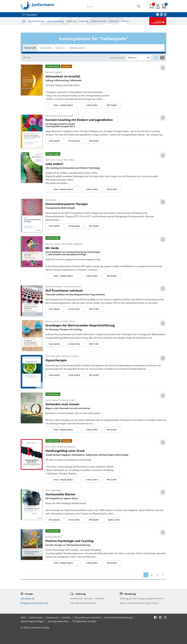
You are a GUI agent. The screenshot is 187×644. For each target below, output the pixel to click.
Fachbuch (71, 21)
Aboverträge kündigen (33, 621)
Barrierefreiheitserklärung (119, 617)
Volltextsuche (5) (77, 48)
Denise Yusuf (66, 116)
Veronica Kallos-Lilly (55, 244)
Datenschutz (36, 617)
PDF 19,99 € (112, 105)
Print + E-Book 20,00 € (63, 105)
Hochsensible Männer (61, 494)
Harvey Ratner (52, 116)
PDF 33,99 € (112, 276)
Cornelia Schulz (68, 321)
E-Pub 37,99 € (74, 309)
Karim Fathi (51, 447)
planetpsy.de (28, 598)
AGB (23, 617)
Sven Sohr (50, 160)
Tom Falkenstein (53, 490)
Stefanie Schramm (70, 356)
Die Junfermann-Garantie (88, 617)
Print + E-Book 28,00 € (63, 430)
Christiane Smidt (67, 400)
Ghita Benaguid (53, 356)
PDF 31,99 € (112, 189)
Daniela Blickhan (53, 537)
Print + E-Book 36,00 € (63, 563)
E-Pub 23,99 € (74, 375)
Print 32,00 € (54, 344)
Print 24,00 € (54, 375)
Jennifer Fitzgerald (74, 244)
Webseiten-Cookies (84, 621)
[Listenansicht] (156, 58)
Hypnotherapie (56, 360)
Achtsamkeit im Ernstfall (63, 76)
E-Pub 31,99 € (92, 189)
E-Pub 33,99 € (92, 276)
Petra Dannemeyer (72, 287)
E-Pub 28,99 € (74, 520)
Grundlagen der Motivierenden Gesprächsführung (80, 325)
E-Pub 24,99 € (74, 141)
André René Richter (67, 447)
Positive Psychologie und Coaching (69, 541)
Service (125, 21)
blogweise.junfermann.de (34, 603)
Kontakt (67, 617)
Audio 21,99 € (114, 520)
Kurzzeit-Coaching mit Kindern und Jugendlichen (79, 120)
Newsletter (30, 15)
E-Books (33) (45, 48)
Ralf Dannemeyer (54, 287)
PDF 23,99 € (94, 375)
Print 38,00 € (54, 309)
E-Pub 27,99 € (92, 430)
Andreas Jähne (52, 321)
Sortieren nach (117, 58)
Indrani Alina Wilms (65, 160)
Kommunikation (36, 21)
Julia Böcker (51, 200)
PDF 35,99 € (112, 563)
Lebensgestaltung (55, 21)
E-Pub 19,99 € (92, 105)
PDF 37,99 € (94, 309)
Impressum (53, 617)
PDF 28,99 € (94, 520)
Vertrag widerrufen (58, 621)
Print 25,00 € (54, 141)
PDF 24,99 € (94, 141)
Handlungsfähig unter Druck (65, 451)
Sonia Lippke (52, 400)
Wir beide (52, 248)
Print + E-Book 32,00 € (63, 189)
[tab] (30, 48)
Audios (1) (60, 48)
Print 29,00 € (54, 520)
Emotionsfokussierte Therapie (67, 204)
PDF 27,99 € (112, 430)
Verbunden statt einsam (62, 404)
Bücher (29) (30, 48)
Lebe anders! (54, 164)
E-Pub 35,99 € (92, 563)
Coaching (84, 21)
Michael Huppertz (54, 72)
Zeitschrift (114, 21)
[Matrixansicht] (162, 58)
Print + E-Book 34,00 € (63, 276)
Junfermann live (99, 21)
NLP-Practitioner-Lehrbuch (64, 290)
